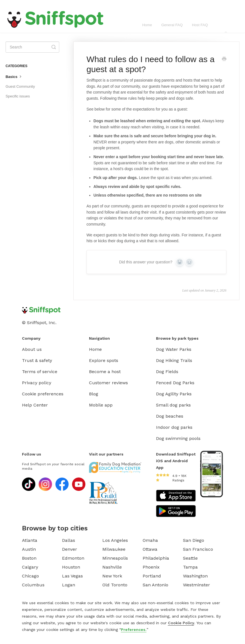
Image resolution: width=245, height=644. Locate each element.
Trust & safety (37, 360)
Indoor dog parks (174, 427)
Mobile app (101, 405)
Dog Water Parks (174, 349)
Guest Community (20, 86)
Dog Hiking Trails (174, 360)
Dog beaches (170, 416)
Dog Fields (167, 372)
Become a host (105, 372)
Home (147, 25)
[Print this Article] (224, 60)
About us (32, 349)
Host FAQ (200, 25)
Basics (14, 76)
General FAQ (172, 25)
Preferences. (134, 630)
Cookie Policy (181, 623)
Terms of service (40, 372)
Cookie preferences (43, 394)
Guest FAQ (226, 28)
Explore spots (104, 360)
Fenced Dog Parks (175, 383)
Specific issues (18, 96)
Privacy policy (37, 383)
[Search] (32, 47)
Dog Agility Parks (174, 394)
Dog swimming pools (178, 438)
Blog (94, 394)
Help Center (35, 405)
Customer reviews (108, 383)
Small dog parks (173, 405)
